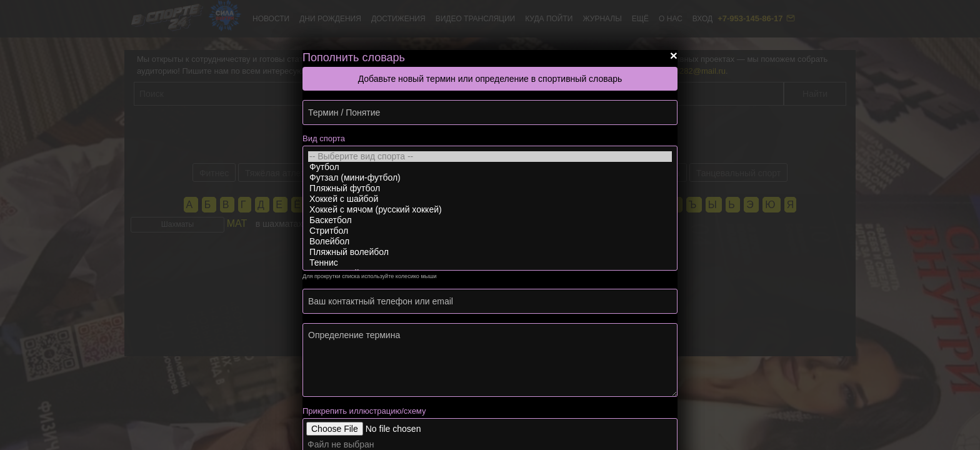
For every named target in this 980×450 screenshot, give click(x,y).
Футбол (490, 167)
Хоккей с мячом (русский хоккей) (490, 210)
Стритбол (490, 231)
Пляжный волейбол (490, 252)
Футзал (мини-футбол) (490, 178)
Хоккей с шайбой (490, 199)
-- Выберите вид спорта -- (490, 157)
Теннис (490, 263)
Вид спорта (324, 138)
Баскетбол (490, 220)
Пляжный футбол (490, 188)
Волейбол (490, 242)
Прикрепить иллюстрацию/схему (364, 411)
